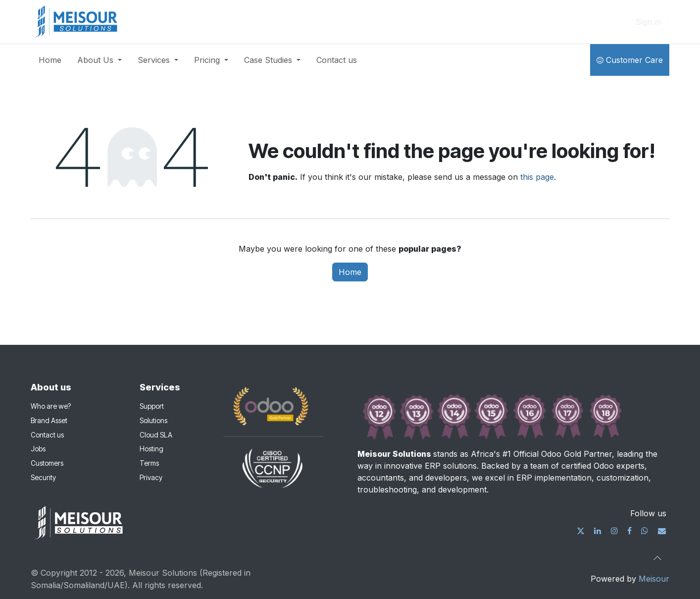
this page (537, 177)
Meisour (654, 579)
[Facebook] (629, 531)
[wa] (645, 531)
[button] (657, 558)
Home (350, 272)
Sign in (648, 22)
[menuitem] (50, 60)
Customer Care (630, 60)
